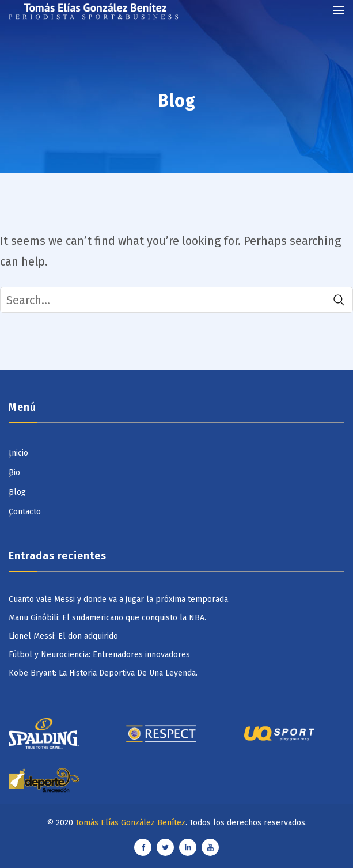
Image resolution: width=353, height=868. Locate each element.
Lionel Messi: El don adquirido (63, 636)
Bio (14, 473)
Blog (17, 492)
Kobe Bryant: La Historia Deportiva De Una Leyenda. (103, 673)
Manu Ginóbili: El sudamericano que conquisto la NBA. (107, 618)
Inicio (18, 453)
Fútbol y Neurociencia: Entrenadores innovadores (99, 655)
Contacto (25, 512)
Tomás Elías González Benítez (130, 823)
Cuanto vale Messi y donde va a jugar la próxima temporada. (119, 599)
